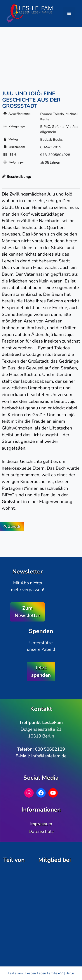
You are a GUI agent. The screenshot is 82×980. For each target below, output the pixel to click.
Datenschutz (41, 831)
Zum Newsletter (27, 612)
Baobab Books (51, 140)
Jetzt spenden (41, 671)
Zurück (12, 526)
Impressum (41, 824)
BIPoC (45, 127)
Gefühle (58, 127)
